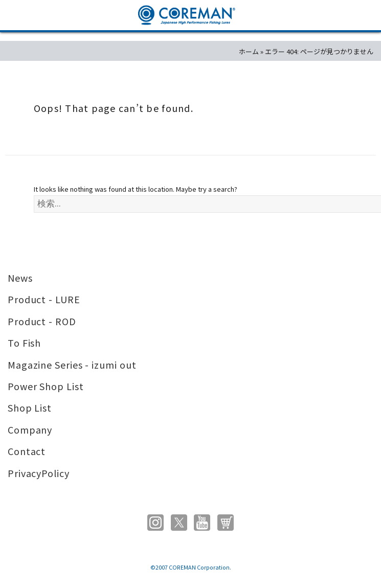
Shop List (30, 408)
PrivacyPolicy (39, 473)
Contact (27, 451)
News (20, 278)
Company (30, 429)
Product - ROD (42, 321)
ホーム (249, 51)
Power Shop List (46, 386)
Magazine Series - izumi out (72, 365)
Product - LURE (44, 299)
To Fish (24, 343)
